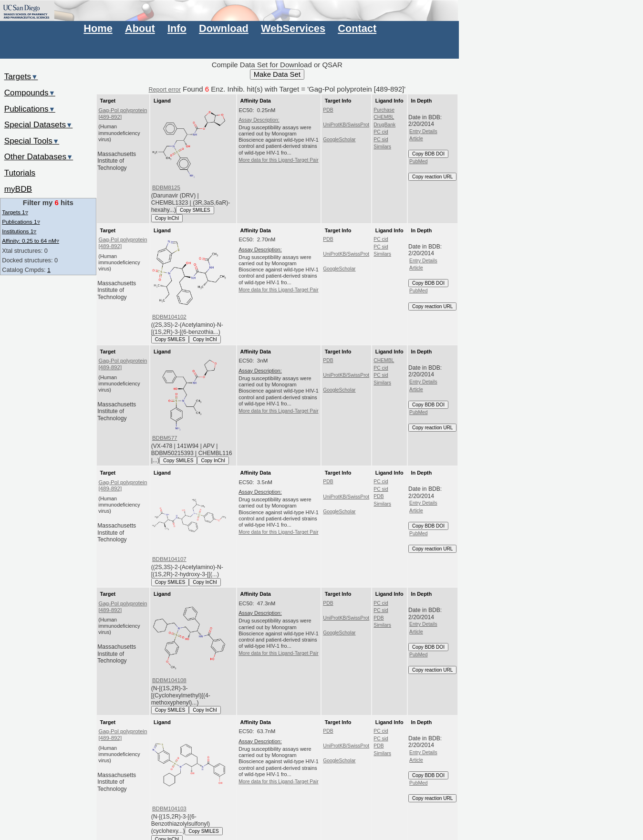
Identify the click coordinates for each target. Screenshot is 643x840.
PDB (328, 110)
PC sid (381, 140)
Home (98, 28)
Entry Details (423, 131)
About (140, 28)
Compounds (30, 93)
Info (177, 28)
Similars (382, 147)
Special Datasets (39, 124)
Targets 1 (15, 212)
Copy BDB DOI (428, 154)
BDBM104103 (169, 809)
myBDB (18, 189)
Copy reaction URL (432, 177)
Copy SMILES (195, 210)
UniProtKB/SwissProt (346, 125)
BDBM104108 (169, 680)
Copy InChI (167, 218)
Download (224, 28)
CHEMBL (384, 117)
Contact (357, 28)
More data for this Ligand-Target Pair (278, 160)
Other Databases (39, 156)
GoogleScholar (339, 140)
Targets (21, 76)
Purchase (384, 110)
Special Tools (32, 141)
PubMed (418, 161)
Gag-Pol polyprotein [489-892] (123, 114)
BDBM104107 (169, 559)
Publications (30, 109)
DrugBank (384, 125)
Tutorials (20, 173)
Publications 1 (21, 222)
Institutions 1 (19, 231)
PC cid (381, 132)
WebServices (293, 28)
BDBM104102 (169, 317)
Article (416, 139)
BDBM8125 (166, 187)
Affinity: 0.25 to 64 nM (31, 241)
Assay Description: (259, 120)
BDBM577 (165, 438)
